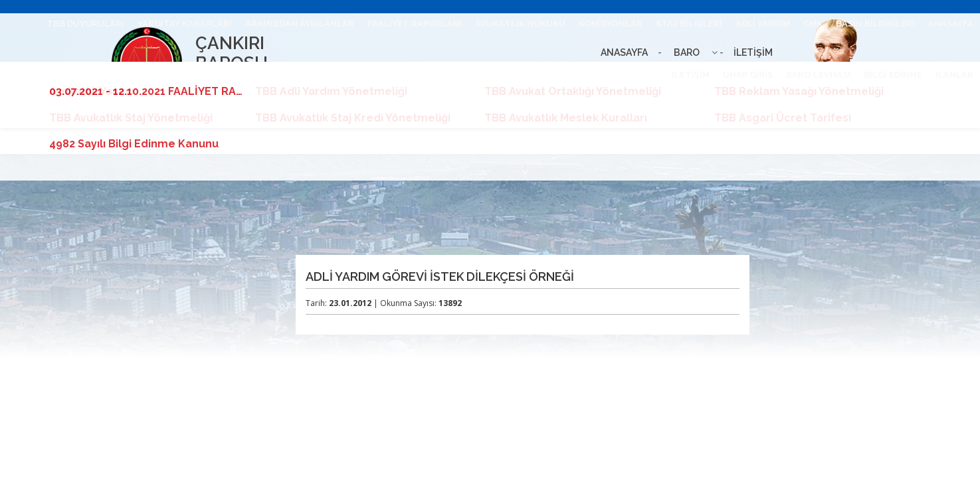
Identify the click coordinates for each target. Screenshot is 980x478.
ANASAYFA (951, 24)
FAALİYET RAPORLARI (415, 24)
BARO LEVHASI (818, 75)
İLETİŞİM (691, 75)
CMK (813, 24)
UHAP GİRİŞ (748, 75)
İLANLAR (954, 75)
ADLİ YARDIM (763, 24)
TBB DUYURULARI (85, 24)
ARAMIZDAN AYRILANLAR (300, 24)
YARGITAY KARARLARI (185, 24)
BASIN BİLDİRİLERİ (875, 24)
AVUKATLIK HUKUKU (520, 24)
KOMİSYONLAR (611, 24)
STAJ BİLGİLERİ (689, 24)
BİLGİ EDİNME (893, 75)
